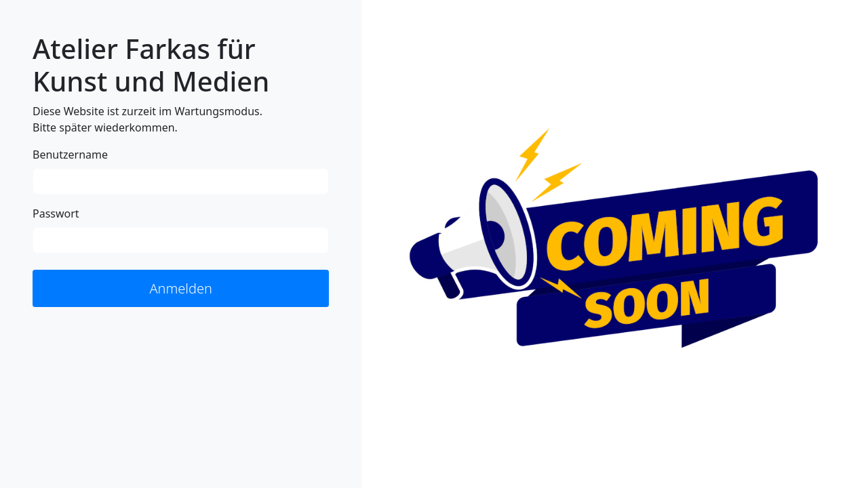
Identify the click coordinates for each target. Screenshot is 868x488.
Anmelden (181, 288)
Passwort (56, 213)
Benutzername (70, 155)
